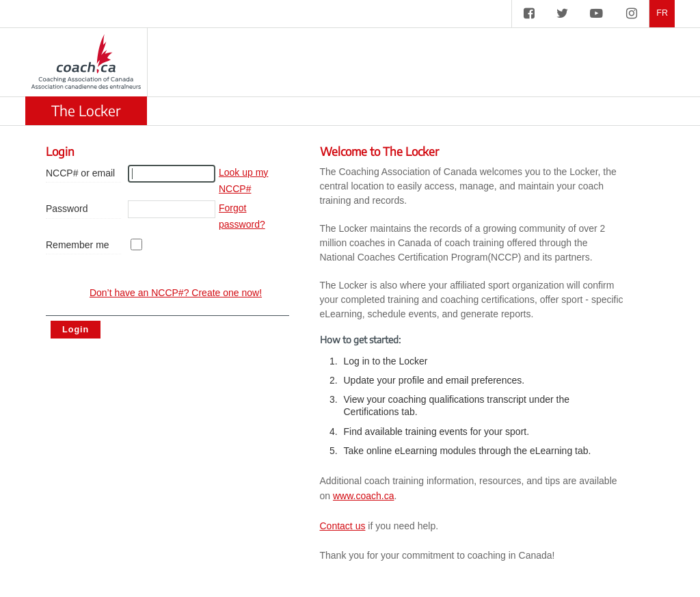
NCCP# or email (80, 173)
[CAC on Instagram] (632, 14)
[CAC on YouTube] (596, 14)
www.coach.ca (363, 496)
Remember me (78, 245)
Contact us (343, 526)
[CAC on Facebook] (529, 14)
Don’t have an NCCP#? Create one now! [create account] (176, 293)
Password (67, 209)
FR (662, 13)
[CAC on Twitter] (562, 14)
